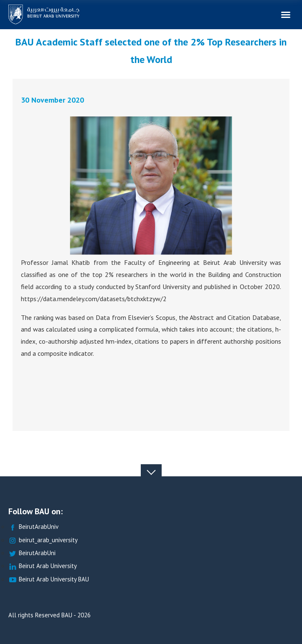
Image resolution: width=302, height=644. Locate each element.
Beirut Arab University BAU (49, 580)
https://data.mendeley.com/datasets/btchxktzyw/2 (94, 298)
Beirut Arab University (43, 566)
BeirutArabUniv (33, 527)
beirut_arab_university (43, 540)
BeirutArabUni (32, 553)
